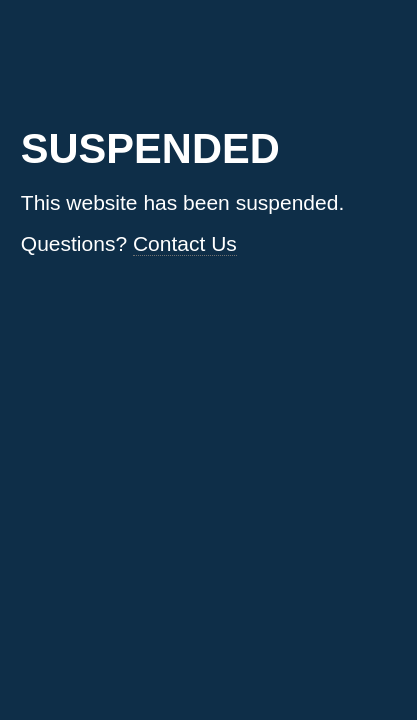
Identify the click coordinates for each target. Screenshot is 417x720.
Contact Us (185, 243)
